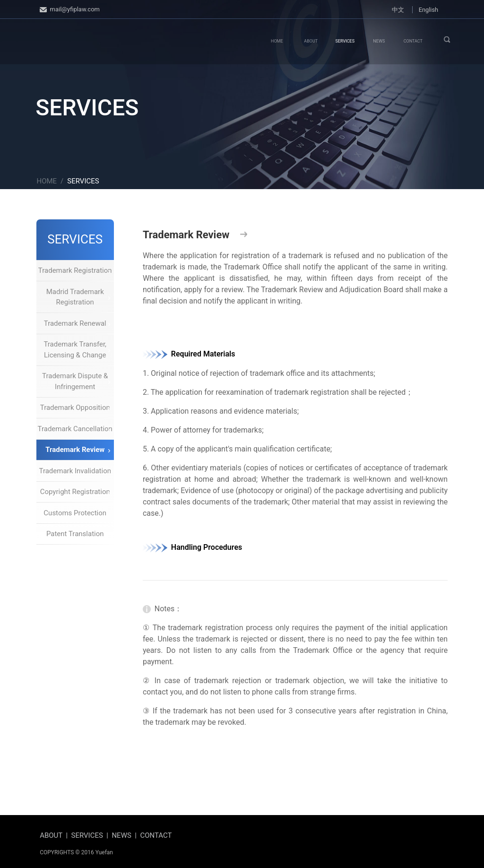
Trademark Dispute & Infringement (76, 381)
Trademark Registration (75, 270)
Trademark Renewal (77, 323)
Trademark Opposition (75, 408)
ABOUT (311, 41)
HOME (277, 41)
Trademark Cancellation (75, 429)
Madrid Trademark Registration (78, 297)
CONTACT (413, 41)
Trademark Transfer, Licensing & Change (77, 350)
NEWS (379, 41)
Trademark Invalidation (75, 471)
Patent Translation (78, 534)
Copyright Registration (75, 492)
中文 (398, 10)
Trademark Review (78, 450)
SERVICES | (92, 835)
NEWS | (126, 835)
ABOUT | (55, 835)
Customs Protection (77, 513)
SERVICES (345, 41)
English (428, 10)
